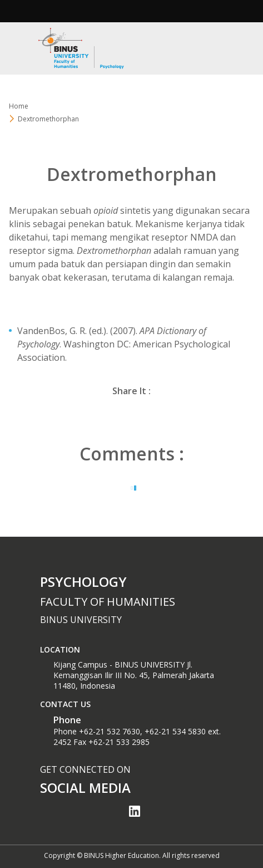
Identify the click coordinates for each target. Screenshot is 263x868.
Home (19, 106)
